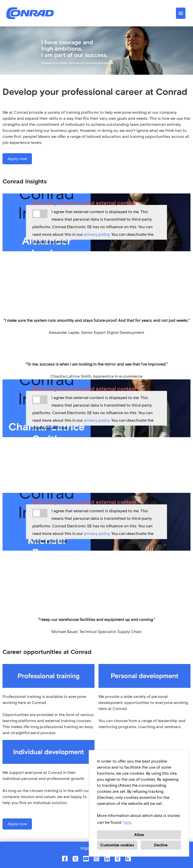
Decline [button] (161, 845)
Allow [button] (139, 835)
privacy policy (97, 234)
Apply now (17, 159)
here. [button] (128, 822)
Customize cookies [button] (117, 845)
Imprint (87, 848)
